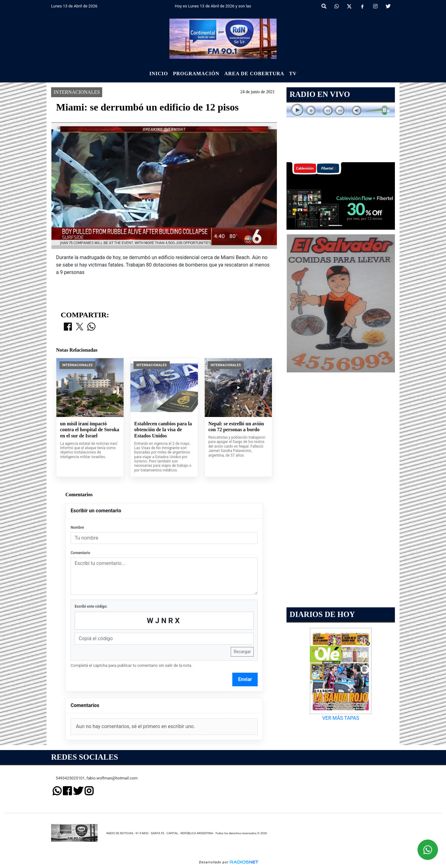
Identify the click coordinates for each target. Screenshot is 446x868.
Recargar (242, 652)
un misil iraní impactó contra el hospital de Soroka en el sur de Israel (90, 430)
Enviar (245, 679)
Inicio (159, 74)
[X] (349, 7)
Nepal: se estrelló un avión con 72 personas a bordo (236, 427)
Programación (196, 74)
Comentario (80, 553)
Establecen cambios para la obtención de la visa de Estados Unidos (163, 430)
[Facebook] (362, 7)
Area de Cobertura (254, 74)
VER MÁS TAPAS (341, 718)
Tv (293, 74)
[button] (324, 7)
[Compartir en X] (80, 327)
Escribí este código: (91, 606)
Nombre (77, 527)
